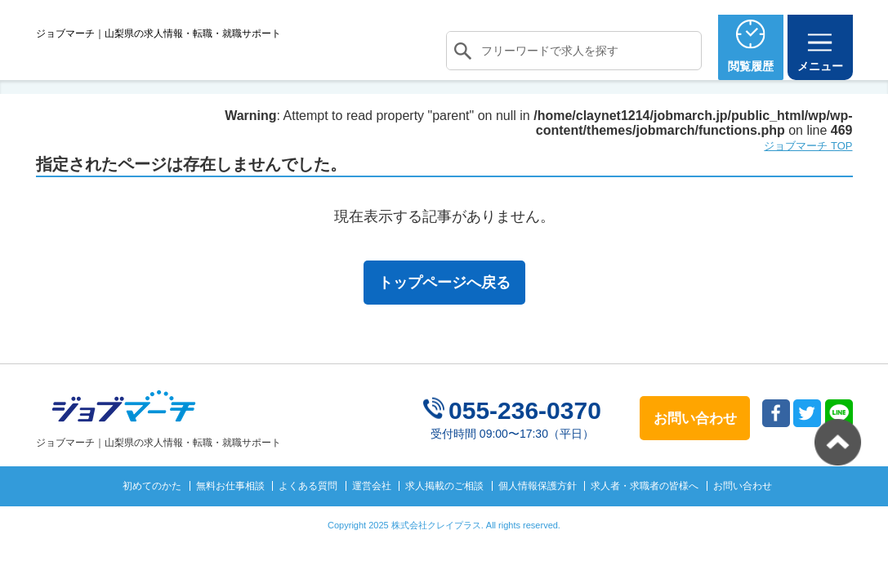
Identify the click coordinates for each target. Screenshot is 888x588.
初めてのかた (152, 515)
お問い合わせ (743, 515)
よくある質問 (308, 515)
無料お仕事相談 (230, 515)
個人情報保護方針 (538, 515)
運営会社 (372, 515)
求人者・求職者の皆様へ (645, 515)
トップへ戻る (838, 442)
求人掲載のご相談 (444, 515)
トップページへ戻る (444, 313)
